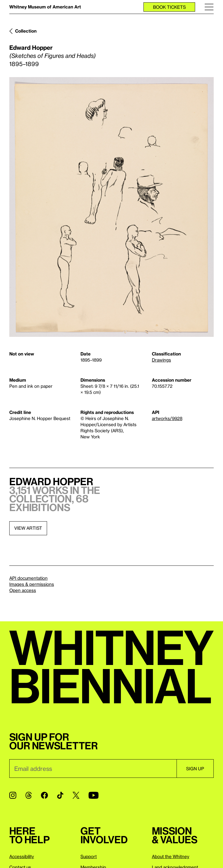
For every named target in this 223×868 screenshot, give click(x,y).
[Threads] (29, 795)
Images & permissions (32, 584)
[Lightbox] (111, 207)
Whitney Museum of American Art (45, 7)
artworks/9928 (167, 418)
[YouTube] (93, 795)
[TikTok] (60, 795)
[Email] (93, 769)
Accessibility (22, 856)
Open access (23, 590)
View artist (28, 528)
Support (89, 856)
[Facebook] (44, 795)
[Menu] (209, 7)
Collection (26, 31)
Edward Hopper (31, 47)
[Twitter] (76, 795)
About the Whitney (171, 856)
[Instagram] (13, 795)
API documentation (28, 578)
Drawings (161, 360)
